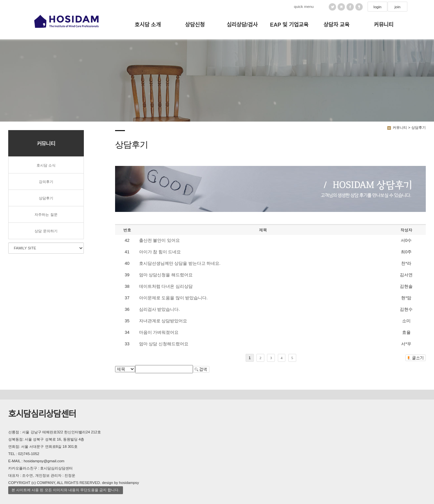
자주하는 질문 (46, 215)
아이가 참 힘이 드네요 (160, 252)
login (377, 7)
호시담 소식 (46, 165)
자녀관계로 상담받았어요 (163, 321)
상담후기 (46, 198)
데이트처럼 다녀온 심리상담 (166, 286)
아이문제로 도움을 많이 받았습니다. (173, 298)
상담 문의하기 (46, 231)
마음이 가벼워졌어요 (159, 332)
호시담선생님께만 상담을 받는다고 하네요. (180, 263)
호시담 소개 (148, 25)
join (398, 7)
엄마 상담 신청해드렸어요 (164, 344)
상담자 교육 (337, 25)
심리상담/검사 (242, 25)
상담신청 (195, 25)
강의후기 (46, 182)
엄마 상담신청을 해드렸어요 (166, 275)
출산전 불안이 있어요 (159, 240)
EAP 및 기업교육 (289, 25)
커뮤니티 (384, 25)
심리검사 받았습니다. (159, 309)
